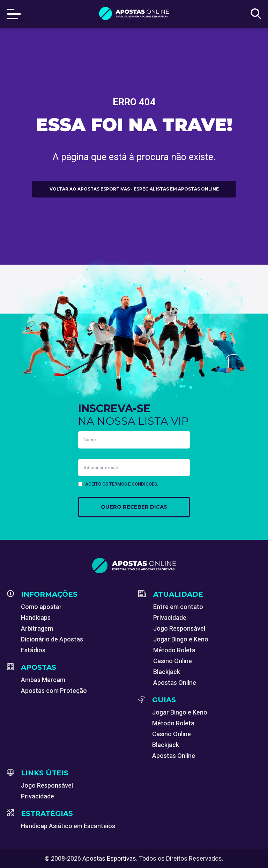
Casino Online (173, 661)
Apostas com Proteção (54, 691)
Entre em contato (178, 607)
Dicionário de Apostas (52, 639)
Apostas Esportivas (109, 858)
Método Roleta (174, 650)
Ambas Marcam (43, 680)
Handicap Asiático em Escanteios (68, 826)
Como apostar (41, 607)
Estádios (33, 650)
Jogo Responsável (179, 628)
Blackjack (167, 672)
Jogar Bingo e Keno (181, 639)
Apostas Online (175, 683)
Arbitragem (37, 628)
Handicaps (36, 618)
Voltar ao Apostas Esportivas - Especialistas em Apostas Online (134, 189)
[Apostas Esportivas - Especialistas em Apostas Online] (134, 566)
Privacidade (170, 618)
